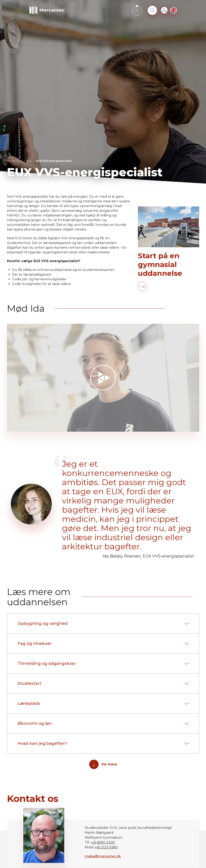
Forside (11, 161)
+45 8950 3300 (103, 842)
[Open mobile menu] (137, 10)
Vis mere (109, 764)
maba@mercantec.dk (103, 856)
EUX (29, 161)
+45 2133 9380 (106, 847)
